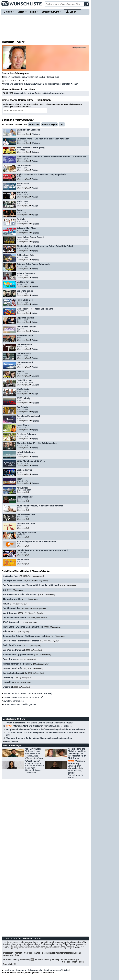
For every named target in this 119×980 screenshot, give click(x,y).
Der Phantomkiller (12, 608)
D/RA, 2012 (34, 673)
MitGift (6, 604)
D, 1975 (19, 604)
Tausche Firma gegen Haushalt (18, 655)
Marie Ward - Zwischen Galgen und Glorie (23, 627)
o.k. (4, 590)
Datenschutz (48, 953)
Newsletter (8, 955)
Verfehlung (8, 678)
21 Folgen (36, 134)
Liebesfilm (8, 682)
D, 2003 (42, 655)
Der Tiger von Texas (13, 581)
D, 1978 (29, 622)
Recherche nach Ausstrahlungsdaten (20, 704)
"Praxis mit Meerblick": (40, 723)
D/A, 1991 (31, 645)
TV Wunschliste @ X (70, 959)
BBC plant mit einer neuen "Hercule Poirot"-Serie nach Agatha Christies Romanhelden (45, 729)
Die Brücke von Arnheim (15, 618)
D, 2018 (22, 682)
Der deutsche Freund (13, 673)
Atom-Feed (77, 962)
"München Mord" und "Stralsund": (39, 726)
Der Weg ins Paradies (13, 650)
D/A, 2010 (33, 669)
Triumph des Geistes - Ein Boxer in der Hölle (24, 636)
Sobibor (6, 631)
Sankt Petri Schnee (12, 645)
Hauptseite (21, 970)
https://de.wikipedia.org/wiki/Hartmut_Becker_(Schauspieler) (30, 77)
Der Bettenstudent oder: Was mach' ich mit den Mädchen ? (31, 585)
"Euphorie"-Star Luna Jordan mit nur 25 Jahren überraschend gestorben (39, 738)
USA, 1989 (56, 636)
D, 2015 (23, 678)
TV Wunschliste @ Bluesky (47, 959)
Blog (17, 955)
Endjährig (7, 687)
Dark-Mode (10, 964)
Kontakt (18, 953)
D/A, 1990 (49, 641)
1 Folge (35, 161)
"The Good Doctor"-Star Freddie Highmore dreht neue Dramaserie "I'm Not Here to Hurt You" (46, 734)
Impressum (8, 953)
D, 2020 (21, 687)
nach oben (8, 970)
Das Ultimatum (10, 613)
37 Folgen (36, 143)
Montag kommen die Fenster (17, 664)
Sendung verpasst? (53, 970)
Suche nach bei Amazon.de (23, 697)
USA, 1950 (35, 581)
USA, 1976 (33, 609)
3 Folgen (35, 152)
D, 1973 (30, 599)
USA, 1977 (37, 618)
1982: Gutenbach (11, 622)
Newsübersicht (12, 741)
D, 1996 (33, 650)
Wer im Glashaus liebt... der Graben (20, 595)
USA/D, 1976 (31, 613)
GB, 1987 (20, 632)
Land (62, 124)
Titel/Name (34, 124)
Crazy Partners (10, 659)
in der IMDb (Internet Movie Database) (28, 693)
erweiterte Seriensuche (13, 701)
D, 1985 (52, 627)
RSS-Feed (66, 962)
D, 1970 (68, 585)
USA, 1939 (31, 576)
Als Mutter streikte (12, 599)
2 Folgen (35, 224)
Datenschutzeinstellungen (68, 953)
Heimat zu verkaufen (13, 668)
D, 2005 (27, 659)
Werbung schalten (32, 953)
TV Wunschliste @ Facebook (16, 959)
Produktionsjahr (50, 124)
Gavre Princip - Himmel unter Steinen (21, 641)
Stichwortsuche (35, 970)
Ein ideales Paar (11, 576)
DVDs (66, 970)
